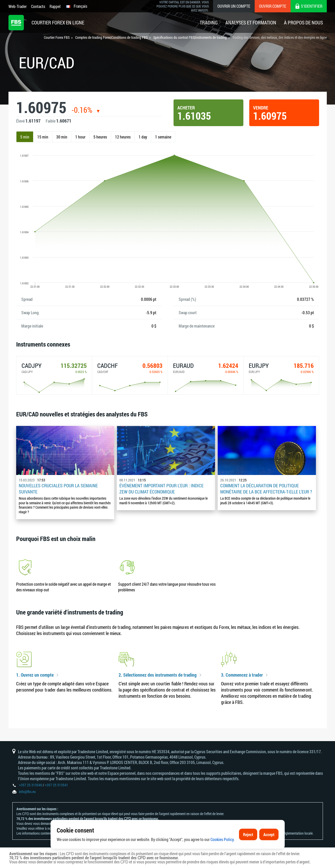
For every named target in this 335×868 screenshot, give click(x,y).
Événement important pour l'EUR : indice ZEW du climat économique (161, 489)
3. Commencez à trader (242, 675)
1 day (143, 137)
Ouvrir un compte (234, 6)
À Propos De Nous (303, 22)
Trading (209, 22)
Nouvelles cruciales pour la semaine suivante (58, 489)
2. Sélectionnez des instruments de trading (158, 675)
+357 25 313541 (56, 785)
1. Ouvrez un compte (35, 675)
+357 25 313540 (31, 785)
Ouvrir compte (273, 6)
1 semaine (163, 137)
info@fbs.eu (27, 792)
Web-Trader (18, 6)
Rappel (55, 6)
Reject (248, 851)
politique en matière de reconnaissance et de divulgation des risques (103, 828)
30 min (62, 137)
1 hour (80, 137)
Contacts (38, 6)
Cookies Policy (222, 856)
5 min (25, 137)
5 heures (100, 137)
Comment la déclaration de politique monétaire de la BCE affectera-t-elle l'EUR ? (266, 489)
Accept (269, 851)
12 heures (123, 137)
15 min (43, 137)
